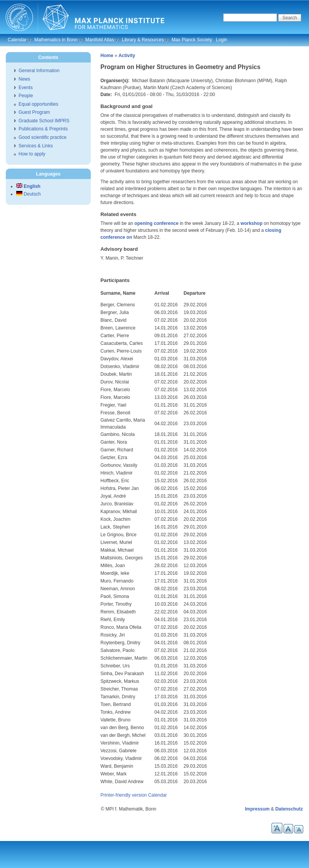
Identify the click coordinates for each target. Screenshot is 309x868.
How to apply (32, 154)
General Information (39, 71)
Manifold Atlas (100, 40)
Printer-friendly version (124, 795)
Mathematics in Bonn (56, 40)
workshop (252, 223)
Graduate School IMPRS (44, 121)
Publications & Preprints (43, 129)
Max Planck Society (192, 40)
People (26, 96)
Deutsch (28, 194)
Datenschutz (289, 809)
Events (26, 88)
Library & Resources (143, 40)
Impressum (257, 809)
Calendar (17, 40)
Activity (127, 56)
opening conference (156, 223)
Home (107, 56)
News (24, 79)
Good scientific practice (42, 137)
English (28, 186)
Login (222, 40)
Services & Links (36, 146)
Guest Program (34, 112)
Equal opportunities (38, 104)
